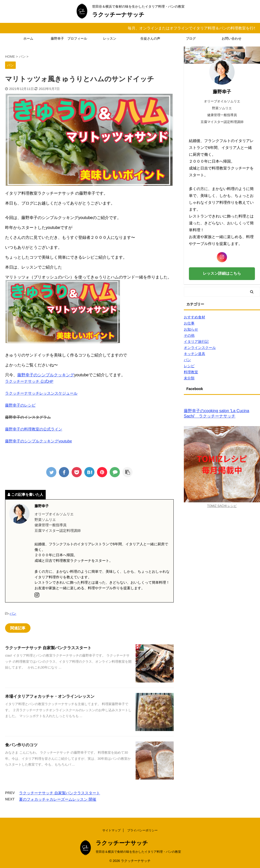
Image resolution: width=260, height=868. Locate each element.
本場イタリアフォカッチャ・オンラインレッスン (50, 696)
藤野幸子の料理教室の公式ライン (34, 429)
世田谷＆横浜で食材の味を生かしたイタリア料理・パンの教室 (138, 852)
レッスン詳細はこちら (222, 273)
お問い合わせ (232, 38)
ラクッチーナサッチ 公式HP (29, 381)
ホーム (28, 38)
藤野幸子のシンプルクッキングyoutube (38, 441)
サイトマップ (111, 830)
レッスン (110, 38)
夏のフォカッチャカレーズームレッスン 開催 (58, 799)
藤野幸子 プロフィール (69, 38)
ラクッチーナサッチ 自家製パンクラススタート (48, 648)
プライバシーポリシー (142, 830)
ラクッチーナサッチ (118, 15)
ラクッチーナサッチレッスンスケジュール (41, 393)
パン (13, 614)
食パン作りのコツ (21, 745)
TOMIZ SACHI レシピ (222, 506)
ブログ (191, 38)
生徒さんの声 (150, 38)
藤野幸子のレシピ (20, 405)
